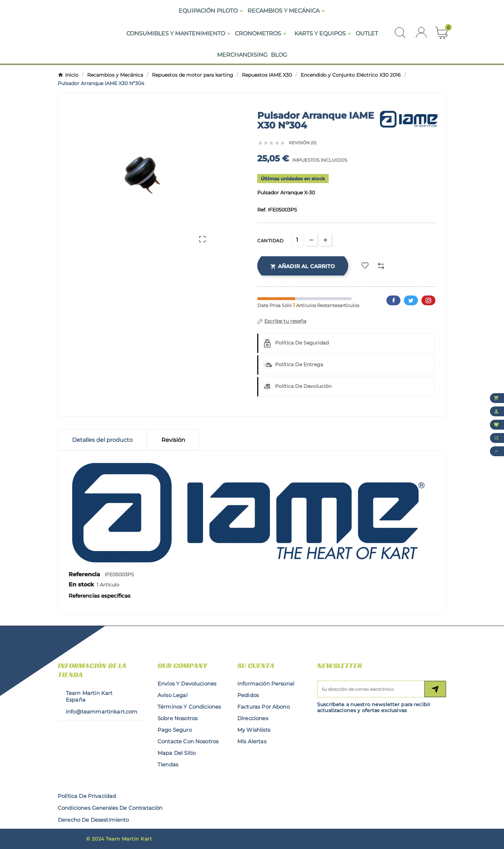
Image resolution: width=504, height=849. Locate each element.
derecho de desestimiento (93, 820)
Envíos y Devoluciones (187, 684)
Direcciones (253, 718)
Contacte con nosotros (188, 741)
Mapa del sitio (177, 753)
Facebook (393, 300)
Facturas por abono (264, 707)
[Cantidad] (297, 240)
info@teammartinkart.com (101, 712)
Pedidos (248, 695)
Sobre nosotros (177, 718)
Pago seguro (175, 730)
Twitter (411, 300)
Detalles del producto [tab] (102, 440)
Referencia (85, 574)
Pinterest (428, 300)
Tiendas (168, 764)
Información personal (266, 684)
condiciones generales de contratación (110, 808)
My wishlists (254, 730)
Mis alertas (252, 741)
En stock (81, 584)
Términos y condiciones (189, 707)
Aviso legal (173, 695)
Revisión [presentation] (173, 440)
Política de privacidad (87, 796)
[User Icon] (421, 32)
